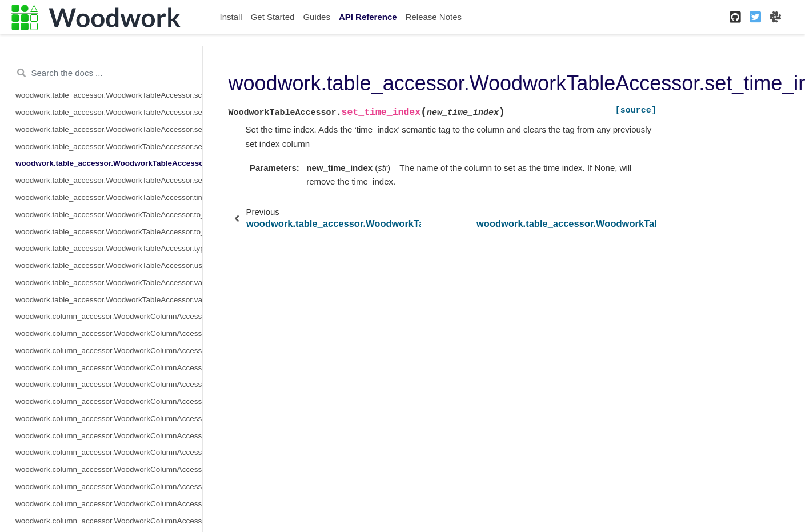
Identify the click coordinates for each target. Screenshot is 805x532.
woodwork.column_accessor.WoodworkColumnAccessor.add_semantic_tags (109, 333)
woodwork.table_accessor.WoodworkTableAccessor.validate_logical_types (109, 283)
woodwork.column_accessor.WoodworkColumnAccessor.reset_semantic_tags (109, 521)
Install (231, 17)
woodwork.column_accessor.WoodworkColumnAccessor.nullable (109, 487)
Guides (317, 17)
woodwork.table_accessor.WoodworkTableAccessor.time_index (109, 197)
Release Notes (434, 17)
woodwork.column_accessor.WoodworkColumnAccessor (109, 316)
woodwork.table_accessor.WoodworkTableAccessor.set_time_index (109, 163)
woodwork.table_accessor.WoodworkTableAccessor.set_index (109, 147)
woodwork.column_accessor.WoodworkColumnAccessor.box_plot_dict (109, 351)
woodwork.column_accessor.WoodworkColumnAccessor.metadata (109, 469)
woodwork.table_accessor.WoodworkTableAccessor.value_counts (109, 300)
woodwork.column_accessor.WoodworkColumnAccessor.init (109, 419)
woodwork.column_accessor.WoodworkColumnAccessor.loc (109, 436)
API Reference (368, 17)
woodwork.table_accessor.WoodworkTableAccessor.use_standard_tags (109, 265)
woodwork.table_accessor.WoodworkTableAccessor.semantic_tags (109, 129)
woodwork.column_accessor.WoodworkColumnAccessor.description (109, 368)
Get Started (273, 17)
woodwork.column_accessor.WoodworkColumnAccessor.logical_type (109, 452)
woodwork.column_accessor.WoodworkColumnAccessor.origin (109, 384)
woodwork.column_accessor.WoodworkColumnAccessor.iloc (109, 401)
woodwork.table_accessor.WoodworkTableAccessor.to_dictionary (109, 232)
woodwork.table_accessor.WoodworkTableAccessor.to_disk (109, 215)
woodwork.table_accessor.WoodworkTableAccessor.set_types (109, 180)
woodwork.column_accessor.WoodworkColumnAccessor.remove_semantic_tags (109, 504)
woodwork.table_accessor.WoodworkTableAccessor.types (109, 248)
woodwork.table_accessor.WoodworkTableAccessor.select (109, 112)
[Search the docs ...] (103, 73)
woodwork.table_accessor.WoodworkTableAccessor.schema (109, 95)
